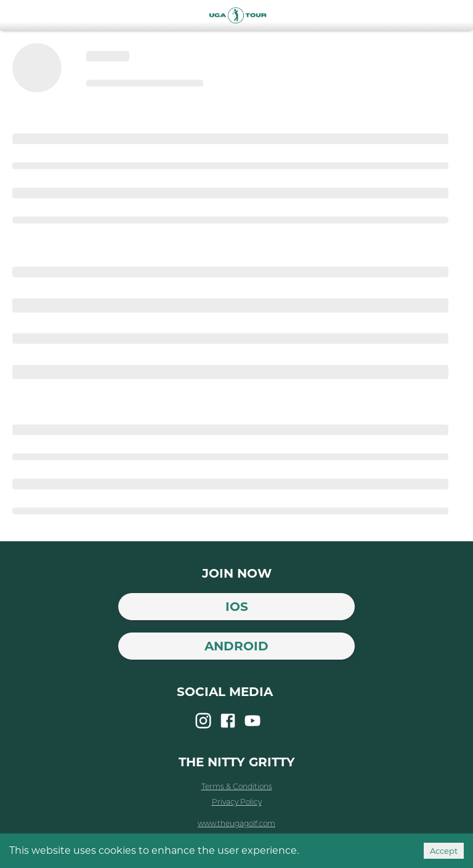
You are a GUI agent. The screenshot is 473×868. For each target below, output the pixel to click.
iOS (237, 607)
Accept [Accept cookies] (444, 851)
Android (236, 646)
